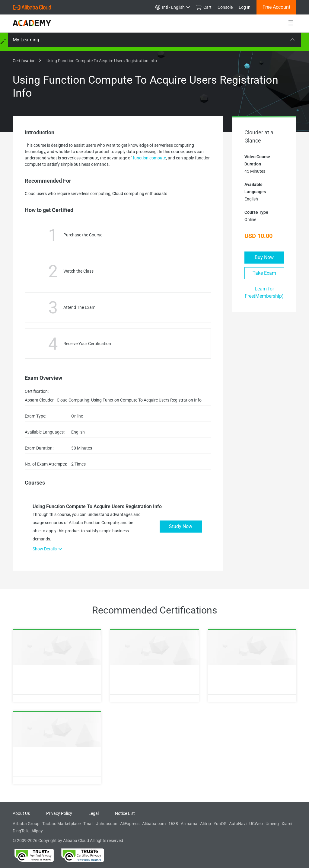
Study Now (181, 526)
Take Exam (264, 273)
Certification (27, 61)
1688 (173, 824)
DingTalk (21, 831)
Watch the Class (78, 271)
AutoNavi (238, 824)
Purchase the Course (83, 235)
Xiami (287, 824)
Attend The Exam (79, 307)
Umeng (272, 824)
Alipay (37, 831)
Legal (94, 813)
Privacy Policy (59, 813)
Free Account (276, 7)
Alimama (189, 824)
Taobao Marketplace (61, 824)
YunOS (220, 824)
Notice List (125, 813)
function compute (149, 158)
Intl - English (173, 7)
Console (225, 7)
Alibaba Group (26, 824)
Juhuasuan (107, 824)
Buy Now (264, 257)
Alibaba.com (154, 824)
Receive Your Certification (87, 344)
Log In (245, 7)
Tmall (88, 824)
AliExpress (130, 824)
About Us (21, 813)
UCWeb (256, 824)
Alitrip (205, 824)
